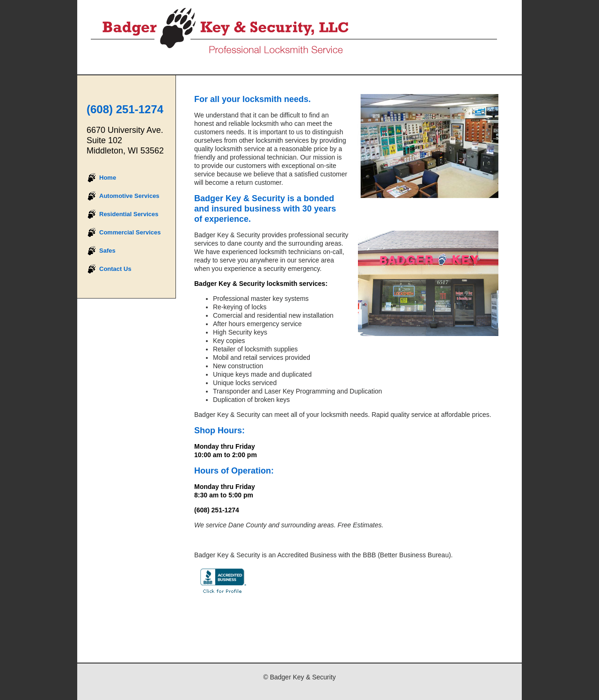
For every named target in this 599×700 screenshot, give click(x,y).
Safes (107, 251)
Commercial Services (130, 232)
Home (108, 178)
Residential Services (129, 214)
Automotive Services (129, 196)
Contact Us (115, 269)
